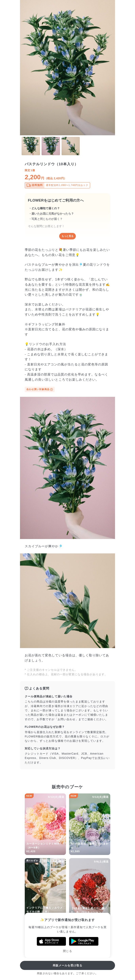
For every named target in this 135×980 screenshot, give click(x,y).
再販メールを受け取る (68, 965)
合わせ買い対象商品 (40, 390)
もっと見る (67, 236)
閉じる (67, 951)
